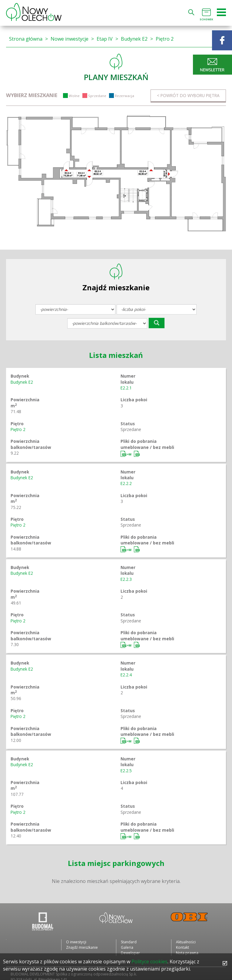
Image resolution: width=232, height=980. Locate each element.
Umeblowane (127, 454)
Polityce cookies (149, 961)
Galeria (127, 947)
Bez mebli (137, 454)
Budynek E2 (134, 39)
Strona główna (26, 39)
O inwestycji (76, 942)
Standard (129, 942)
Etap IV (105, 39)
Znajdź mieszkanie (82, 947)
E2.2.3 (126, 579)
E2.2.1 (126, 388)
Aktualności (186, 942)
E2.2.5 (126, 771)
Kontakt (182, 947)
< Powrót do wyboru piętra (188, 95)
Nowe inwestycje (70, 39)
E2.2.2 (126, 483)
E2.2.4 (126, 675)
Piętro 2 (165, 39)
